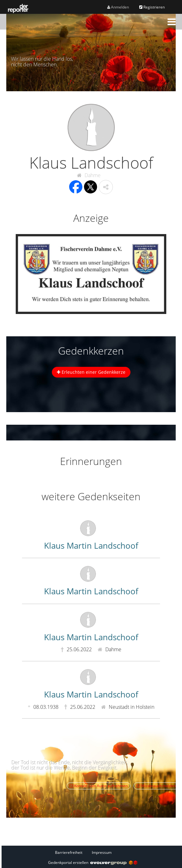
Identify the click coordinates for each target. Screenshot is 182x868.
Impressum (102, 852)
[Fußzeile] (93, 852)
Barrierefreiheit (69, 852)
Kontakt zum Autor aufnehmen (99, 786)
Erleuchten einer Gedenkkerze (91, 372)
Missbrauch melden (156, 786)
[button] (172, 22)
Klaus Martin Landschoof (91, 546)
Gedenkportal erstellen (93, 862)
